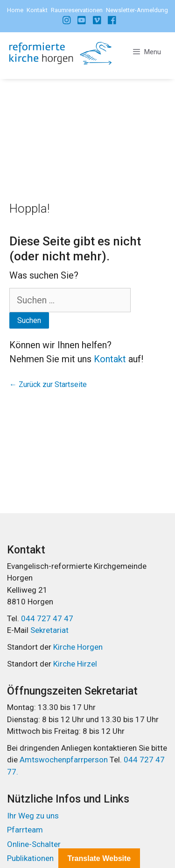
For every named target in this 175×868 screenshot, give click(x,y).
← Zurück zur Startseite (48, 384)
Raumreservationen (77, 10)
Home (15, 10)
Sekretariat (49, 630)
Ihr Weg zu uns (33, 816)
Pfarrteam (25, 830)
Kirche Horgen (78, 647)
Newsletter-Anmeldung (137, 10)
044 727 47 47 (47, 618)
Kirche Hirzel (75, 664)
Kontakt (37, 10)
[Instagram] (82, 20)
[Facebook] (67, 20)
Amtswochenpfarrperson (65, 760)
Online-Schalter (34, 844)
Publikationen (30, 858)
